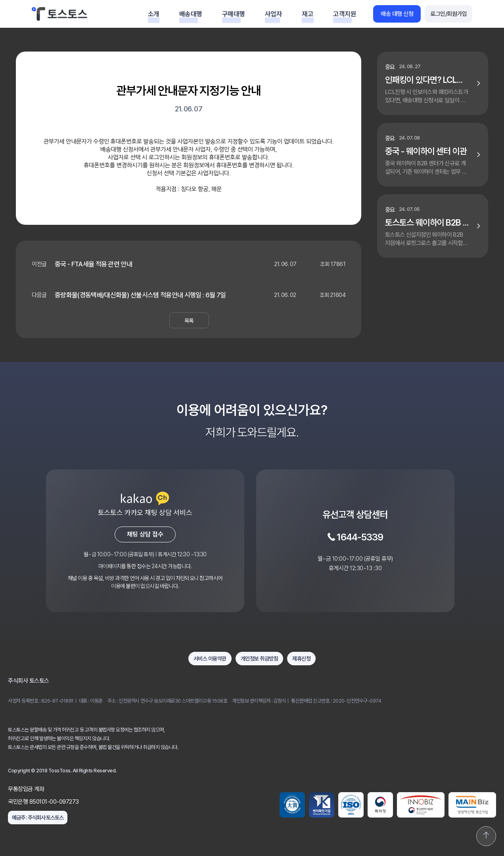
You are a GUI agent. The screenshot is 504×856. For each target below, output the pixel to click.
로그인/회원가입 (448, 14)
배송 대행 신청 (397, 14)
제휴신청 (301, 659)
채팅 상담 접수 (145, 534)
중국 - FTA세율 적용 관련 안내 (93, 264)
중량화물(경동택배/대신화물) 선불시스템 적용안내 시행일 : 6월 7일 (140, 295)
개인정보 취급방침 (260, 659)
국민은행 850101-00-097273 (43, 802)
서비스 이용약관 (210, 659)
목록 (189, 321)
